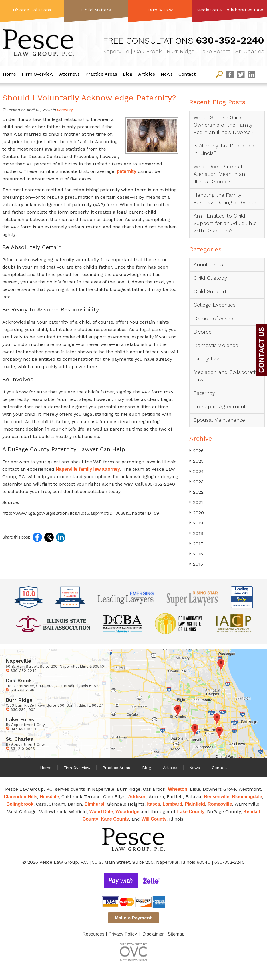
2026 (196, 451)
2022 (196, 492)
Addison (137, 797)
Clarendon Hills (20, 797)
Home (9, 74)
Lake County (191, 812)
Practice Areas (101, 74)
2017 (196, 544)
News (167, 74)
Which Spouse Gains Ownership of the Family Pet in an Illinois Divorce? (224, 125)
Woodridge (127, 812)
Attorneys (69, 74)
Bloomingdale (247, 797)
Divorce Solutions (32, 10)
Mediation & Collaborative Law (230, 10)
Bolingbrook (20, 804)
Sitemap (176, 934)
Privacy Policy (123, 934)
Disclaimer (153, 934)
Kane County (115, 819)
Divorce (203, 332)
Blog (128, 74)
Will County (154, 819)
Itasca (153, 804)
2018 (196, 533)
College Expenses (215, 305)
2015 (196, 564)
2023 (196, 482)
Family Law (160, 10)
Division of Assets (214, 318)
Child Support (210, 291)
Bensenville (217, 797)
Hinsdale (49, 797)
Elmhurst (94, 804)
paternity (127, 171)
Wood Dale (101, 812)
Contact (187, 74)
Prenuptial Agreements (221, 406)
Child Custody (210, 278)
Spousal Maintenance (219, 420)
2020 (197, 513)
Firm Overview (38, 74)
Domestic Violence (216, 345)
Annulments (208, 264)
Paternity (65, 110)
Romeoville (220, 804)
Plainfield (195, 804)
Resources (93, 934)
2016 (196, 554)
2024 (197, 471)
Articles (147, 74)
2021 (196, 502)
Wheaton (178, 789)
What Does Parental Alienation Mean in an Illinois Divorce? (219, 174)
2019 (196, 523)
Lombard (172, 804)
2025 (196, 461)
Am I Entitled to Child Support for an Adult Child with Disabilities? (225, 223)
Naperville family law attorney (88, 469)
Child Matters (96, 10)
